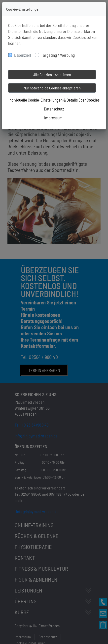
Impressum (53, 118)
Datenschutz (54, 109)
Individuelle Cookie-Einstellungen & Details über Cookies (54, 100)
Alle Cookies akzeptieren (52, 74)
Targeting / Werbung (58, 55)
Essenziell (23, 55)
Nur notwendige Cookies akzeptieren (52, 88)
